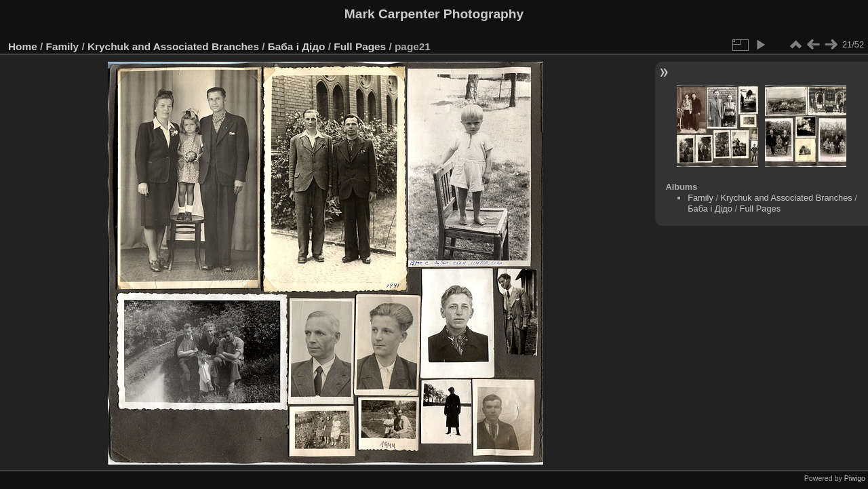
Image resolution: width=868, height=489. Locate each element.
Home (23, 46)
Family (63, 46)
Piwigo (855, 478)
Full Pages (360, 46)
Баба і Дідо (297, 46)
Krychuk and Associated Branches (173, 46)
